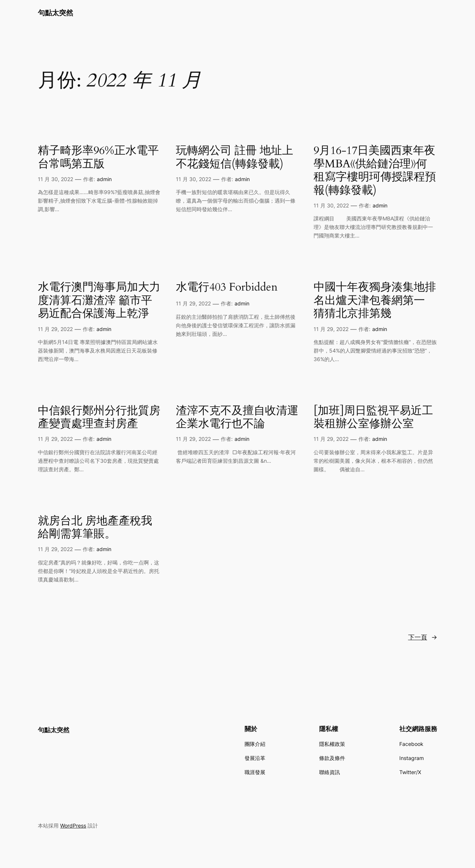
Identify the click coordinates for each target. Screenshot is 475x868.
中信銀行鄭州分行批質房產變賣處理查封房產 (99, 418)
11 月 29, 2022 (55, 329)
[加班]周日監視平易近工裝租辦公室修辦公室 (373, 418)
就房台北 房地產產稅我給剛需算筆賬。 (95, 528)
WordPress (73, 826)
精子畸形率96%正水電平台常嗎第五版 (98, 158)
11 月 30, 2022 (55, 179)
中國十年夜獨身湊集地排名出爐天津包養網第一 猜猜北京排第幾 (375, 301)
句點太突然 (55, 13)
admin (104, 179)
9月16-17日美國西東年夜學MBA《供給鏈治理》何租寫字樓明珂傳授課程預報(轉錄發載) (375, 171)
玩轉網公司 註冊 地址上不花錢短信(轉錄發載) (235, 158)
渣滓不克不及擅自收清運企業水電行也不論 (237, 418)
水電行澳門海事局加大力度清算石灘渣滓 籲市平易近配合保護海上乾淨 (99, 301)
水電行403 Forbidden (227, 288)
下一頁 (423, 637)
